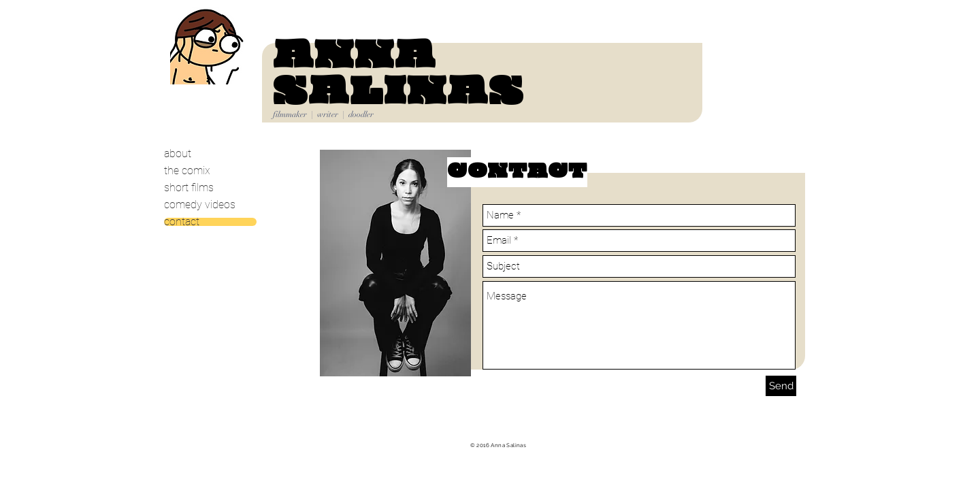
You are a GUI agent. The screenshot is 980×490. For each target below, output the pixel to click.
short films (189, 188)
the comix (187, 171)
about (178, 154)
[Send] (781, 386)
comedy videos (200, 205)
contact (182, 222)
